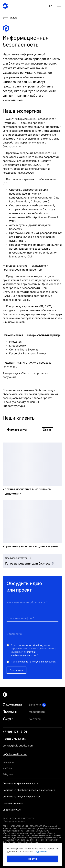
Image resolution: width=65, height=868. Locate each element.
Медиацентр (37, 712)
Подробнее (41, 851)
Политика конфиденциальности (20, 783)
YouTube (7, 768)
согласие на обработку (31, 645)
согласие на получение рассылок (37, 662)
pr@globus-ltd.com (15, 754)
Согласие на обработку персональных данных (29, 790)
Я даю (33, 662)
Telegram (8, 774)
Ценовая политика (13, 803)
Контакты (35, 719)
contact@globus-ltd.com (18, 745)
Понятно (33, 859)
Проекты (10, 711)
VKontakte (8, 762)
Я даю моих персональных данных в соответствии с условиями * (33, 650)
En (51, 6)
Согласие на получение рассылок (22, 797)
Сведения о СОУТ (13, 810)
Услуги (8, 719)
